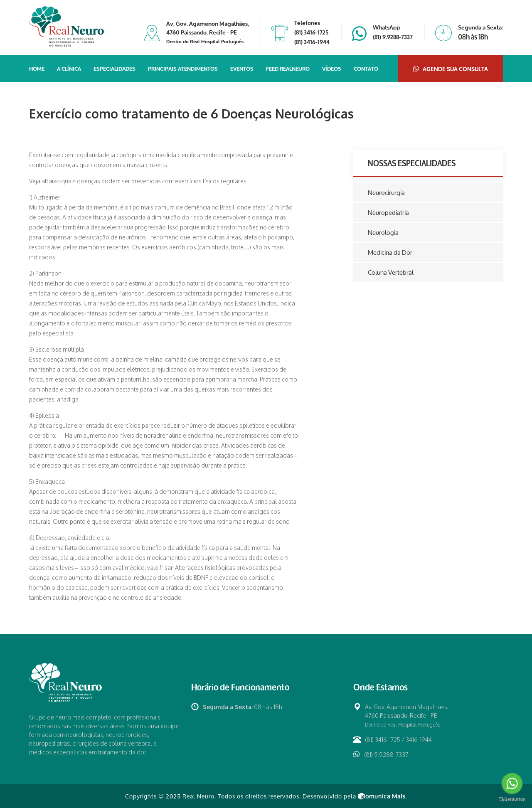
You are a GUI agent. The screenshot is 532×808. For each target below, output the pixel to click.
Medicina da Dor (390, 252)
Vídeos (332, 68)
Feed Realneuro (288, 68)
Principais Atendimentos (183, 68)
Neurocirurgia (386, 193)
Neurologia (383, 233)
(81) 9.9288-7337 (393, 36)
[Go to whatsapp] (512, 783)
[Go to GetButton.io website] (512, 799)
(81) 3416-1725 (311, 32)
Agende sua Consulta (451, 69)
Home (37, 68)
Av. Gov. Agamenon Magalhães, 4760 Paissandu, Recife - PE (208, 32)
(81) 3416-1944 (312, 41)
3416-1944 (419, 740)
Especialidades (115, 68)
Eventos (242, 68)
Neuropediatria (388, 213)
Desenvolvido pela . (355, 796)
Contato (366, 68)
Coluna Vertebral (391, 272)
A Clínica (69, 68)
